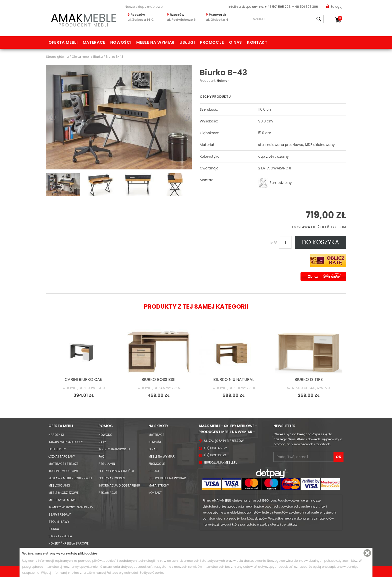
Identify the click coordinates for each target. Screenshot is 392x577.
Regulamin (107, 464)
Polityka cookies (112, 478)
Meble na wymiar (155, 42)
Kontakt (257, 42)
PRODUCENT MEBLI (83, 19)
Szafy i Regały (60, 514)
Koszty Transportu (114, 449)
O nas (235, 42)
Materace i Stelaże (63, 464)
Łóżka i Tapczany (62, 456)
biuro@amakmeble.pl (220, 462)
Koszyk (340, 18)
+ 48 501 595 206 (277, 7)
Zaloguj (334, 6)
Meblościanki (59, 485)
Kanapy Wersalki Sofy (66, 442)
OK (338, 457)
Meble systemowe (62, 500)
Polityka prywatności (116, 471)
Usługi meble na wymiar (167, 478)
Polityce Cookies (152, 573)
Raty (102, 442)
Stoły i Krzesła (60, 536)
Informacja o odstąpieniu (119, 485)
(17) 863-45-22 (216, 448)
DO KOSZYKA (320, 242)
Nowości (121, 42)
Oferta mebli (63, 42)
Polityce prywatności (122, 573)
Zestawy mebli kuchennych (70, 478)
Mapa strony (159, 485)
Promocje (212, 42)
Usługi (187, 42)
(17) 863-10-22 (215, 455)
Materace (94, 42)
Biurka (54, 529)
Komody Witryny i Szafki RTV (71, 507)
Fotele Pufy (57, 449)
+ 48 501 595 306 (305, 7)
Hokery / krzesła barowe (68, 543)
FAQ (101, 456)
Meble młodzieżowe (63, 493)
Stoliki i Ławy (59, 522)
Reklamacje (108, 493)
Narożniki (56, 435)
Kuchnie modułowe (63, 471)
